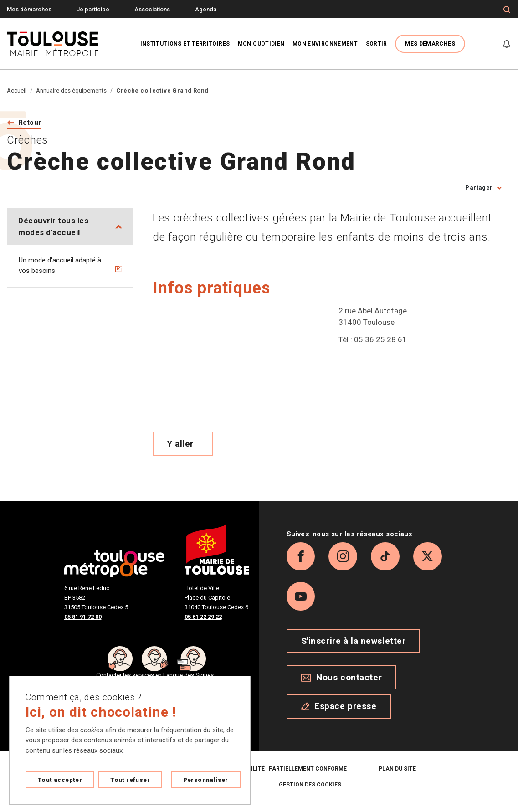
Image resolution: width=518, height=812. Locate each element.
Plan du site (397, 776)
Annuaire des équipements (71, 90)
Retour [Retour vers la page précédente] (31, 123)
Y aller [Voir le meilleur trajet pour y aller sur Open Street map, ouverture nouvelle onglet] (180, 444)
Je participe (93, 9)
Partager (479, 188)
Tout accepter (60, 780)
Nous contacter (342, 685)
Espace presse (339, 713)
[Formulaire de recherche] (507, 10)
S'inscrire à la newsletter (354, 648)
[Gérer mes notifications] (507, 44)
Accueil (17, 90)
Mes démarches (29, 9)
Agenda (206, 9)
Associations (152, 9)
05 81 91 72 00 (83, 617)
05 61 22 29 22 (203, 617)
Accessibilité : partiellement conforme (285, 776)
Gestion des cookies (310, 792)
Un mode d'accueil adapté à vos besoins (70, 266)
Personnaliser (206, 780)
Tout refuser (130, 780)
